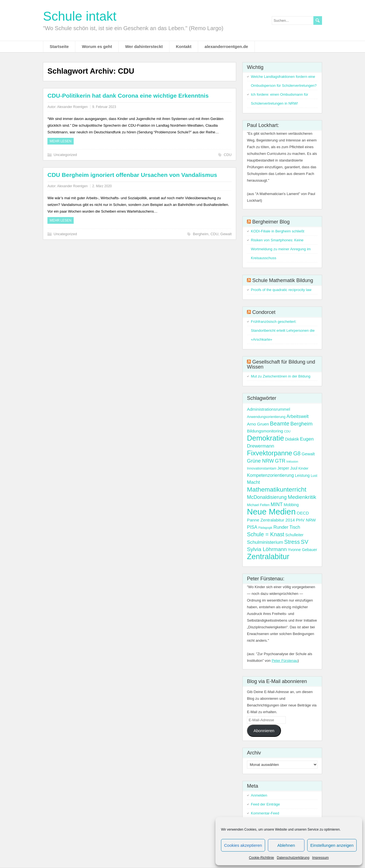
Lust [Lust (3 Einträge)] (314, 476)
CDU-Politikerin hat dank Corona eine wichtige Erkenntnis (128, 96)
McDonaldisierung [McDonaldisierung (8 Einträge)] (267, 497)
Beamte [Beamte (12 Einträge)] (280, 424)
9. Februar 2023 (104, 107)
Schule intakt (80, 16)
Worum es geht (97, 46)
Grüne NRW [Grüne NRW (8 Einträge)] (260, 461)
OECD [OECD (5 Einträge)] (303, 513)
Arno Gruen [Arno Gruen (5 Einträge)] (258, 424)
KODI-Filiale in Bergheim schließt (278, 231)
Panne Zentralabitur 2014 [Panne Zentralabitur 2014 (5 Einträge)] (271, 520)
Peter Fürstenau (284, 661)
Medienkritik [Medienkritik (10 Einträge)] (302, 497)
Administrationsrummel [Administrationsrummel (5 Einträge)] (269, 409)
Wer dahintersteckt (144, 46)
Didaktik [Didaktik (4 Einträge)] (292, 439)
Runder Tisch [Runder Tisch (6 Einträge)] (287, 527)
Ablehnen (286, 845)
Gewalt (226, 234)
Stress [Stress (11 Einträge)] (292, 542)
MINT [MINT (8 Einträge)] (277, 504)
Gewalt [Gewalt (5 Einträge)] (308, 454)
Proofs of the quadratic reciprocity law (281, 290)
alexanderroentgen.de (226, 46)
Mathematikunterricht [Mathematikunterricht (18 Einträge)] (277, 489)
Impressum (320, 858)
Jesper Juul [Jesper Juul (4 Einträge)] (287, 468)
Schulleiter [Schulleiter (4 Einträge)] (294, 535)
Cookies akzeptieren (243, 845)
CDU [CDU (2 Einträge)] (287, 431)
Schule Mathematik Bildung (283, 280)
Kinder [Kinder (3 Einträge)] (303, 468)
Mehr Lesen (61, 141)
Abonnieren (264, 731)
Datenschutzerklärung (293, 858)
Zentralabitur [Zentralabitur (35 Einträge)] (268, 557)
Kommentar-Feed (265, 813)
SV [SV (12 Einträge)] (305, 542)
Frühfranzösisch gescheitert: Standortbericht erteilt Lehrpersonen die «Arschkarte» (283, 330)
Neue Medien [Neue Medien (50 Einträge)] (271, 512)
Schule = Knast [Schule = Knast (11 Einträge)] (266, 534)
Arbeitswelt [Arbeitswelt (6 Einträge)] (298, 416)
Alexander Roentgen (72, 107)
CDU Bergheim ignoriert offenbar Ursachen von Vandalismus (132, 175)
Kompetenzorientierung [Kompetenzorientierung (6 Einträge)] (270, 475)
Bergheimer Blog (271, 222)
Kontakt (184, 46)
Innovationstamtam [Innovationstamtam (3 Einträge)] (262, 468)
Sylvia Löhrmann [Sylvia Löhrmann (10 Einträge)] (267, 549)
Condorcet (264, 312)
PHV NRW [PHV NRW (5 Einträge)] (306, 520)
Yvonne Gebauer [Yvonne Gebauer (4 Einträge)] (302, 550)
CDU (228, 155)
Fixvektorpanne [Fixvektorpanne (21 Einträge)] (270, 453)
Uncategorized (65, 155)
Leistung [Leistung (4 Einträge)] (302, 475)
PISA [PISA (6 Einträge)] (252, 527)
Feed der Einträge (265, 804)
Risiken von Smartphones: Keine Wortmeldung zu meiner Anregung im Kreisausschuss (281, 249)
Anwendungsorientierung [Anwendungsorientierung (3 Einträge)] (266, 417)
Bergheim (201, 234)
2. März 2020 (102, 186)
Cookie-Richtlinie (261, 858)
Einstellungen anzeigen (332, 845)
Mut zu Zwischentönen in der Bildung (281, 376)
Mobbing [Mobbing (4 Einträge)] (291, 505)
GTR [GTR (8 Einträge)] (280, 461)
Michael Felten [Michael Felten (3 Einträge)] (258, 505)
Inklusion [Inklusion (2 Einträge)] (292, 461)
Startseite (59, 46)
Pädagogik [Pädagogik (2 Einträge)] (265, 528)
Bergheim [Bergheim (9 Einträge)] (302, 424)
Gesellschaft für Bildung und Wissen (281, 364)
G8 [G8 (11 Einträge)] (297, 453)
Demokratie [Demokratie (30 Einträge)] (266, 438)
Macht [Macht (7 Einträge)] (253, 482)
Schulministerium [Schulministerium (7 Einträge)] (265, 542)
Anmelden (259, 795)
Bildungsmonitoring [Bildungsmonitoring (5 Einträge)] (265, 431)
